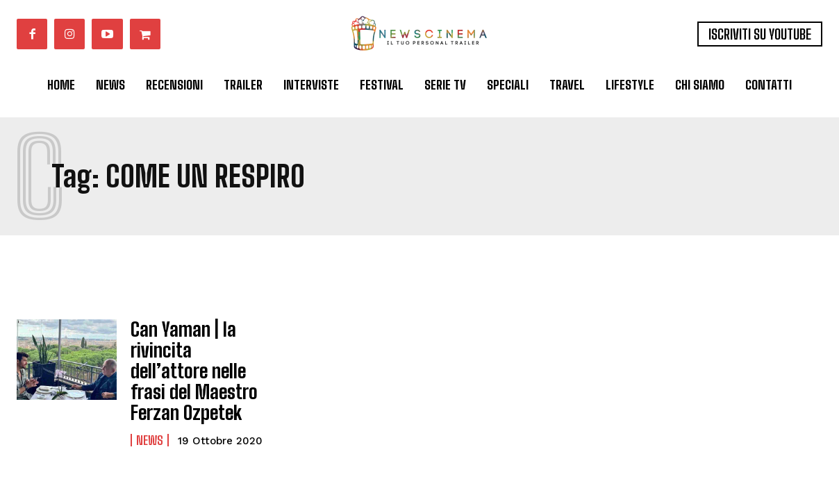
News (150, 428)
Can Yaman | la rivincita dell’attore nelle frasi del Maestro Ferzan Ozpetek (194, 365)
